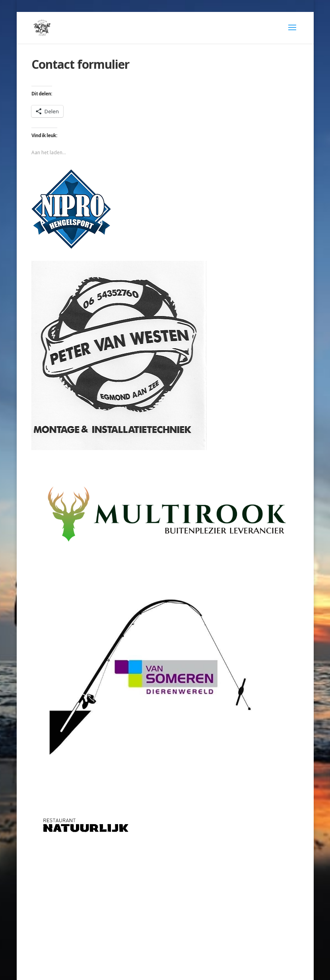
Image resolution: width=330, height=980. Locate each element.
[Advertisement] (165, 901)
